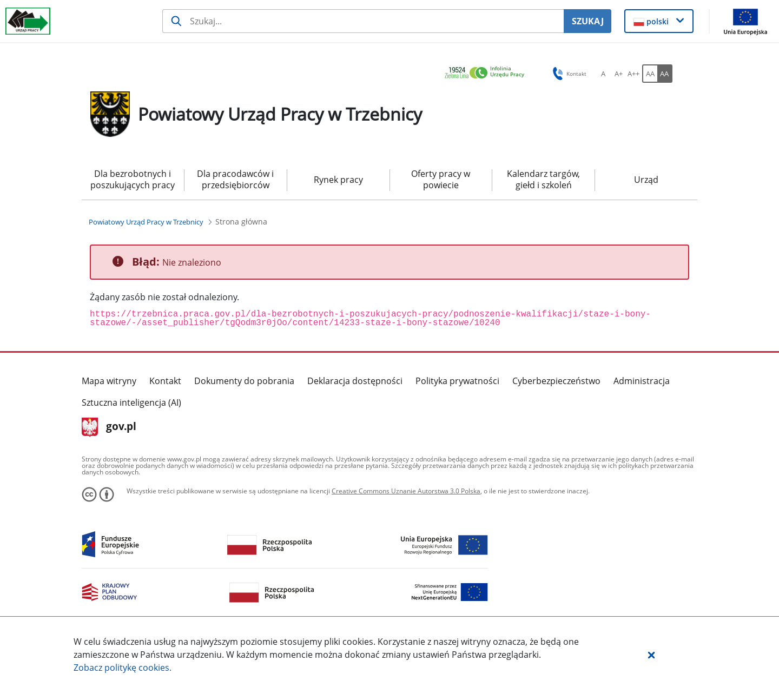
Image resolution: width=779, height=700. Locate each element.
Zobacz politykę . (123, 668)
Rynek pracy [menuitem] (338, 180)
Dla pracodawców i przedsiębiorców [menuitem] (235, 179)
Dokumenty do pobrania (244, 381)
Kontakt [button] (568, 74)
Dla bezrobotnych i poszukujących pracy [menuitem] (133, 179)
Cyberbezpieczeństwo (556, 381)
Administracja (642, 381)
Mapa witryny (109, 381)
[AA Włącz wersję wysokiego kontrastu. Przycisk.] (665, 74)
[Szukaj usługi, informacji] (363, 21)
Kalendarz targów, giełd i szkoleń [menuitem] (543, 179)
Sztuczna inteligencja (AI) (131, 402)
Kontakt (165, 381)
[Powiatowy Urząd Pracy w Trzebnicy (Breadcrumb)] (146, 222)
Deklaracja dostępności (355, 381)
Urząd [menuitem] (646, 180)
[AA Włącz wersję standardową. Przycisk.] (650, 74)
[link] (487, 73)
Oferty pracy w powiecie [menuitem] (441, 179)
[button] (651, 655)
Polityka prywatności (457, 381)
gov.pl (109, 427)
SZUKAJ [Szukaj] (588, 21)
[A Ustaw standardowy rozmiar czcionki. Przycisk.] (603, 74)
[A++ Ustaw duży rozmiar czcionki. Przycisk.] (633, 74)
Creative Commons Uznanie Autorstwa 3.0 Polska (406, 491)
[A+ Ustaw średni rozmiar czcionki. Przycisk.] (618, 74)
